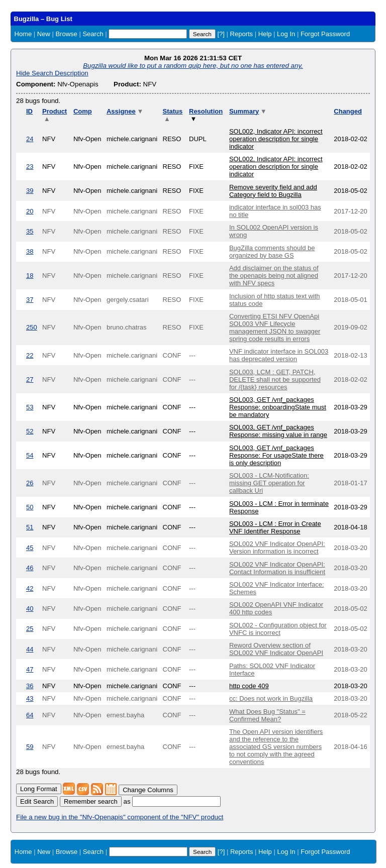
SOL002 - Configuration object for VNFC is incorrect (278, 629)
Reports (242, 34)
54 (30, 455)
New (44, 34)
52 (30, 431)
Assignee (125, 111)
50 (30, 507)
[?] (221, 34)
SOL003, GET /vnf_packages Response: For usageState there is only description (276, 455)
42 (30, 588)
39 (30, 191)
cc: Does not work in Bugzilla (271, 698)
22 (30, 355)
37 (30, 300)
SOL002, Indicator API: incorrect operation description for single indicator (276, 139)
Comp (83, 111)
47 (30, 669)
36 (30, 686)
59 (30, 747)
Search (93, 34)
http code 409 (249, 686)
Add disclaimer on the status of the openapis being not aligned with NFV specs (274, 276)
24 (30, 139)
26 (30, 483)
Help (265, 34)
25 (30, 629)
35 (30, 231)
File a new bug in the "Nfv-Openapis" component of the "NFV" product (120, 817)
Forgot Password (325, 34)
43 (30, 698)
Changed (348, 111)
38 (30, 251)
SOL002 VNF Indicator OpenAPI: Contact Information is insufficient (277, 568)
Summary (248, 111)
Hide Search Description (52, 73)
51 (30, 527)
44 (30, 649)
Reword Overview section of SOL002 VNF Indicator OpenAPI (276, 649)
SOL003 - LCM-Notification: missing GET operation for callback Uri (269, 483)
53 (30, 407)
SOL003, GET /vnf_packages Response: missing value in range (278, 431)
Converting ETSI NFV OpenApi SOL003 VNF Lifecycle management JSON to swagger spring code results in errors (275, 328)
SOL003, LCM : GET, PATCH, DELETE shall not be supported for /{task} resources (275, 379)
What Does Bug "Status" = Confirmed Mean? (267, 715)
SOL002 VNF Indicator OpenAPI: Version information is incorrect (277, 548)
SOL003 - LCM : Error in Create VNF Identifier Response (275, 527)
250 (32, 327)
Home (23, 34)
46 (30, 568)
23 (30, 167)
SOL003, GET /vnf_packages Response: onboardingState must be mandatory (278, 407)
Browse (66, 34)
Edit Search (37, 801)
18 (30, 276)
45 (30, 548)
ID (29, 111)
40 (30, 609)
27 (30, 379)
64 (30, 715)
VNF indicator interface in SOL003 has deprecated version (279, 355)
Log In (286, 34)
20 (30, 211)
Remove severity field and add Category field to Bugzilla (273, 191)
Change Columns (148, 790)
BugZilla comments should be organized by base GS (272, 252)
